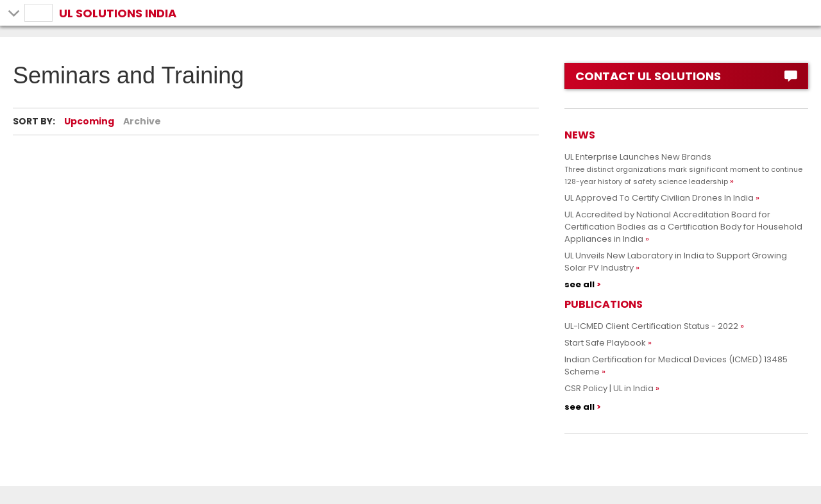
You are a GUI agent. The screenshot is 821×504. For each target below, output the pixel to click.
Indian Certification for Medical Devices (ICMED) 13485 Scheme (676, 365)
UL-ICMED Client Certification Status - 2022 (651, 326)
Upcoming (89, 121)
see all (580, 284)
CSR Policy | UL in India (609, 388)
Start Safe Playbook (605, 343)
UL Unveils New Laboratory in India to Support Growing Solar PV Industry (676, 262)
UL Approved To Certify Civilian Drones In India (659, 198)
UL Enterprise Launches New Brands (683, 169)
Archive (142, 121)
